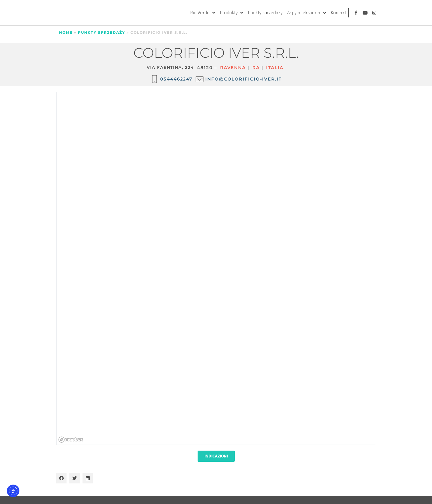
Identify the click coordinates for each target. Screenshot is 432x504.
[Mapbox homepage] (71, 440)
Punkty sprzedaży (265, 13)
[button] (61, 478)
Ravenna (233, 68)
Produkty (232, 13)
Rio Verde (203, 13)
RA (256, 68)
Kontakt (338, 13)
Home (66, 32)
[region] (216, 269)
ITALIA (275, 68)
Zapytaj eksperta (307, 13)
